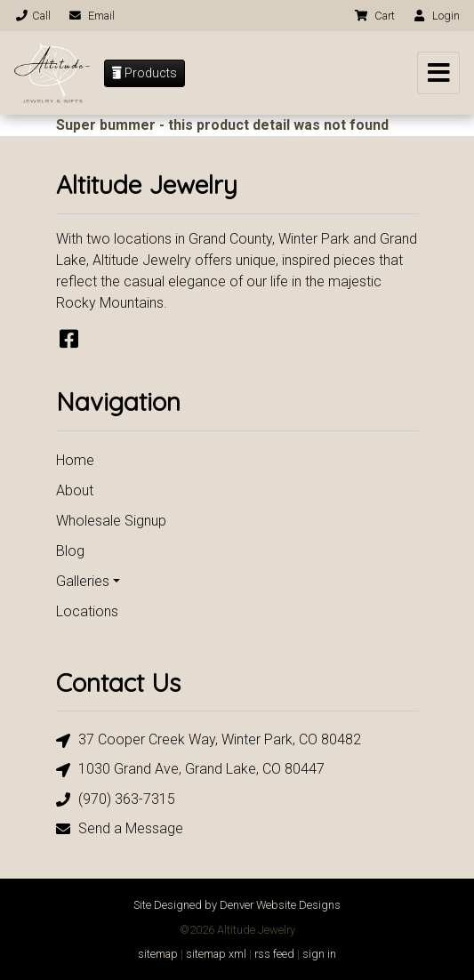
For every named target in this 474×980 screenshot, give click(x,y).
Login (436, 16)
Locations (87, 611)
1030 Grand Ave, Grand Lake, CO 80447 (190, 770)
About (75, 490)
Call (32, 16)
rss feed (274, 954)
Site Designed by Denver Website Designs (237, 905)
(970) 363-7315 (116, 799)
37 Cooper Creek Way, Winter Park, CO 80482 (209, 740)
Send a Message (120, 828)
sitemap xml (216, 954)
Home (75, 460)
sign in (319, 954)
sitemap (158, 954)
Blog (70, 551)
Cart (374, 16)
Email (91, 16)
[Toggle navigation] (438, 73)
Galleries (83, 581)
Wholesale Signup (111, 521)
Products (145, 73)
